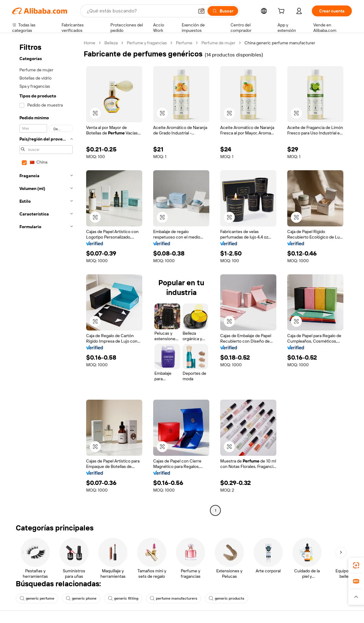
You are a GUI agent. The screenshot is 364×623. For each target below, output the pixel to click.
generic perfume (37, 598)
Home (89, 43)
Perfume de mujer (218, 43)
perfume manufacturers (174, 598)
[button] (201, 11)
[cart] (282, 12)
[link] (356, 565)
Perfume (184, 43)
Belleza (111, 43)
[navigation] (46, 277)
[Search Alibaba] (140, 11)
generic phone (81, 598)
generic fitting (123, 598)
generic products (226, 598)
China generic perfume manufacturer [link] (280, 43)
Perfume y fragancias (147, 43)
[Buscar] (223, 11)
